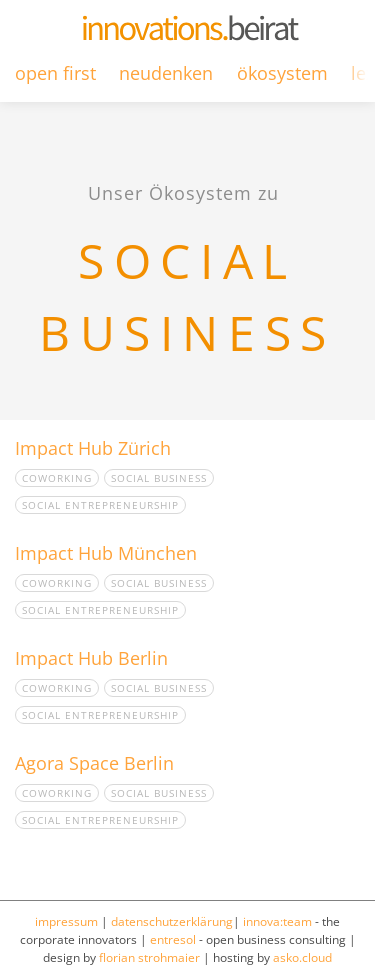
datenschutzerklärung (172, 921)
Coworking (57, 478)
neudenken (166, 73)
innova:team (277, 921)
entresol (173, 939)
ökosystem (282, 73)
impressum (66, 921)
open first (55, 73)
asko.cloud (302, 957)
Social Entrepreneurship (100, 505)
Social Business (159, 478)
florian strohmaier (149, 957)
